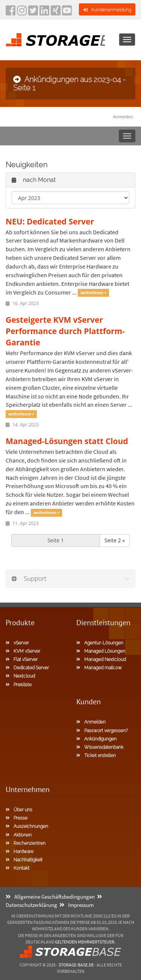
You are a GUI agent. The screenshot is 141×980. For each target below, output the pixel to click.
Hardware (20, 852)
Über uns (19, 810)
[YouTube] (67, 13)
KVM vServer (23, 651)
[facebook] (11, 13)
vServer (17, 643)
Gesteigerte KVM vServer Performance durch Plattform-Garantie (65, 331)
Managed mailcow (99, 668)
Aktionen (19, 835)
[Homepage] (55, 40)
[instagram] (22, 13)
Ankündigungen (96, 739)
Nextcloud (20, 676)
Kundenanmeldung (107, 10)
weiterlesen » (93, 293)
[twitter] (33, 13)
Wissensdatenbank (100, 747)
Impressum (77, 905)
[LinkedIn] (44, 13)
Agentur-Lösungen (100, 643)
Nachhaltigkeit (24, 860)
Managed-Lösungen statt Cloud (67, 441)
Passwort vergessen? (102, 731)
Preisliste (19, 685)
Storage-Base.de (76, 965)
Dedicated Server (27, 668)
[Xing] (56, 13)
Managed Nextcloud (101, 659)
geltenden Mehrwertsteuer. (85, 942)
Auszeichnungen (27, 826)
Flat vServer (22, 659)
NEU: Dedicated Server (50, 221)
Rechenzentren (26, 843)
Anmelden (123, 117)
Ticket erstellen (96, 756)
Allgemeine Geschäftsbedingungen (50, 897)
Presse (17, 818)
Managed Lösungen (101, 651)
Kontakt (17, 868)
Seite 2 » (115, 540)
